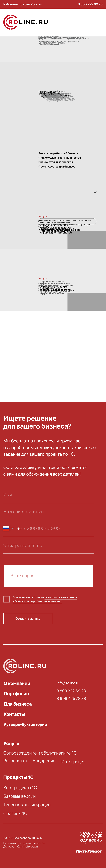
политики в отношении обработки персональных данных (45, 599)
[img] (26, 22)
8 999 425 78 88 (71, 698)
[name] (49, 495)
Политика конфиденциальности (24, 843)
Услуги (11, 743)
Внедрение (44, 761)
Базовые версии (20, 796)
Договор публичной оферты (21, 846)
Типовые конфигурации (27, 805)
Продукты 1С (18, 777)
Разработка (15, 761)
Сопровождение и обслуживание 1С (40, 753)
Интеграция (73, 762)
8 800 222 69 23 (71, 691)
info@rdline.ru (68, 683)
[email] (49, 546)
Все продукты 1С (20, 788)
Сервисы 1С (15, 813)
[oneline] (49, 576)
